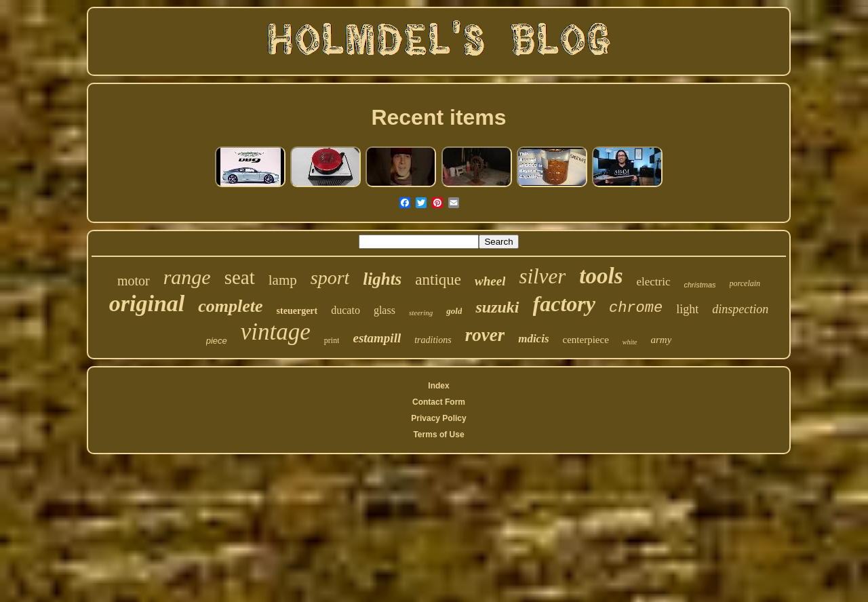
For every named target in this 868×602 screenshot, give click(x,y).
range (187, 277)
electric (653, 282)
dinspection (740, 309)
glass (384, 310)
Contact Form (439, 402)
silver (542, 276)
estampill (377, 338)
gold (454, 311)
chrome (636, 308)
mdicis (533, 339)
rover (485, 335)
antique (438, 280)
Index (438, 386)
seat (240, 277)
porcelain (745, 283)
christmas (700, 285)
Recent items (438, 117)
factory (564, 304)
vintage (276, 332)
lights (382, 279)
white (630, 342)
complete (230, 306)
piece (217, 341)
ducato (346, 310)
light (687, 309)
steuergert (297, 311)
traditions (433, 340)
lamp (283, 280)
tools (601, 276)
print (332, 340)
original (147, 303)
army (661, 340)
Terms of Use (438, 435)
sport (330, 278)
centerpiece (586, 340)
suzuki (497, 307)
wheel (490, 281)
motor (134, 281)
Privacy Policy (438, 418)
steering (421, 313)
